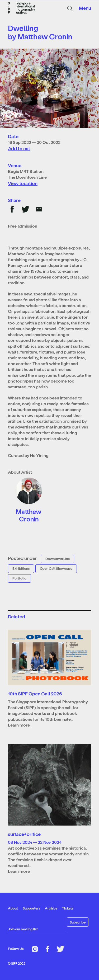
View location (23, 183)
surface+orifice (24, 834)
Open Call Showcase (56, 568)
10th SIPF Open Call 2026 (35, 693)
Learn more (19, 725)
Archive (51, 908)
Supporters (31, 908)
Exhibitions (21, 568)
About (13, 908)
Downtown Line (58, 559)
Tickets (68, 908)
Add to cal (19, 148)
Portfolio (19, 578)
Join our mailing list (23, 929)
